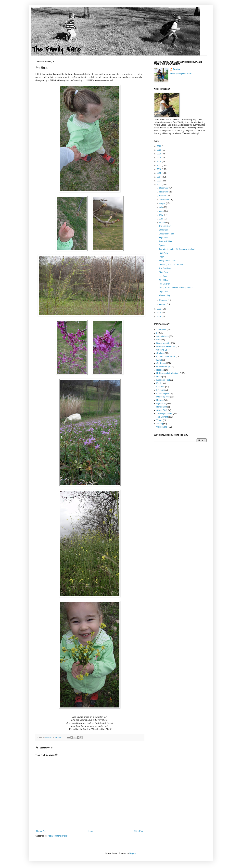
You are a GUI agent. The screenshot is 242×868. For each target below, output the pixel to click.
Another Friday (165, 241)
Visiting (160, 424)
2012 (159, 185)
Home (90, 831)
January (163, 304)
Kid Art (159, 383)
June (162, 211)
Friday (161, 257)
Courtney (177, 69)
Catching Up (162, 350)
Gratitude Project (164, 366)
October (163, 196)
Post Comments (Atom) (58, 836)
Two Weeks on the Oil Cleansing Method (177, 249)
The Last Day (165, 226)
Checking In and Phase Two (171, 265)
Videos (159, 420)
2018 (159, 162)
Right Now (163, 238)
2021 (159, 150)
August (163, 203)
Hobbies (160, 370)
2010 (159, 313)
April (161, 219)
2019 (159, 158)
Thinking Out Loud (165, 414)
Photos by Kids (163, 397)
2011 (159, 309)
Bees (159, 340)
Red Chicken (164, 284)
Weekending (164, 295)
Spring (162, 245)
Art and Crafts (163, 336)
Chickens (160, 353)
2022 (159, 146)
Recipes (160, 400)
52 (158, 333)
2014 (159, 177)
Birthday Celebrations (166, 346)
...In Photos (161, 330)
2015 (159, 173)
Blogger (133, 853)
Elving (159, 360)
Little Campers (163, 393)
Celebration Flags (166, 234)
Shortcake (163, 230)
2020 (159, 154)
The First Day (165, 268)
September (164, 200)
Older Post (139, 831)
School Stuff (162, 410)
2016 (159, 169)
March (162, 223)
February (163, 300)
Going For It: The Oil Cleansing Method (176, 288)
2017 (159, 165)
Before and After (164, 343)
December (164, 188)
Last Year (163, 276)
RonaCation (162, 407)
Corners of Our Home (166, 356)
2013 (159, 181)
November (164, 192)
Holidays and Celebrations (168, 373)
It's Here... (163, 280)
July (161, 207)
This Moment (162, 417)
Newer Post (41, 831)
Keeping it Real (163, 380)
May (161, 215)
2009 (159, 317)
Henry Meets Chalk (167, 261)
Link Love (161, 390)
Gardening (161, 363)
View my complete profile (181, 73)
